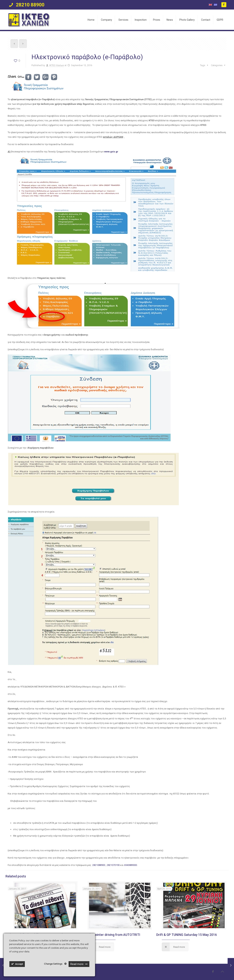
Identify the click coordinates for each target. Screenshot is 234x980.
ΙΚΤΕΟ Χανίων (57, 65)
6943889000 (131, 865)
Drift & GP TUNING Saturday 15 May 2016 (187, 935)
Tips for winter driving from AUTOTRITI (111, 935)
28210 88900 (30, 5)
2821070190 (113, 865)
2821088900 (99, 865)
